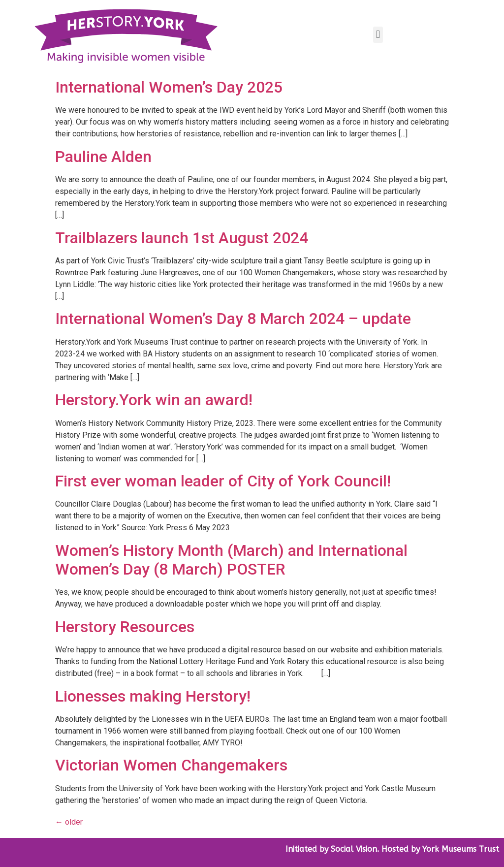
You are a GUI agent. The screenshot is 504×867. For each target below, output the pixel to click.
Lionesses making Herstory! (153, 696)
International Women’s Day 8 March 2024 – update (233, 319)
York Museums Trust (461, 849)
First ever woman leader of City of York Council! (223, 481)
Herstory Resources (125, 627)
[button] (378, 35)
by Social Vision (347, 849)
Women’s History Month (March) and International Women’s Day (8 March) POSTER (231, 560)
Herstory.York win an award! (154, 400)
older (69, 822)
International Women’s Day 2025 (169, 87)
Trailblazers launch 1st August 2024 (182, 238)
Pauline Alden (103, 157)
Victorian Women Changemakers (171, 765)
